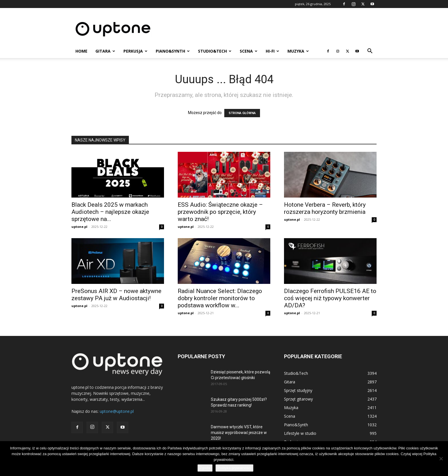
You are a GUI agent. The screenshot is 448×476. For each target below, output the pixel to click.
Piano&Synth (173, 51)
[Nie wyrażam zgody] (441, 459)
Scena (249, 51)
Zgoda (205, 468)
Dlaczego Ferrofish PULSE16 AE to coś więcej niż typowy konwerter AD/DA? (330, 298)
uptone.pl (79, 227)
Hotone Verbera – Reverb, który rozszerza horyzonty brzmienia (325, 208)
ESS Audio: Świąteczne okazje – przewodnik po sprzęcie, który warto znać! (220, 212)
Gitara (105, 51)
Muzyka (298, 51)
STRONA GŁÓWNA (242, 113)
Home (81, 51)
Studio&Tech (215, 51)
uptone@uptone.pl (117, 411)
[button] (370, 52)
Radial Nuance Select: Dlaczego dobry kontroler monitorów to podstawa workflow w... (220, 298)
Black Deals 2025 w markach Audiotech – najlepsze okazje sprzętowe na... (110, 212)
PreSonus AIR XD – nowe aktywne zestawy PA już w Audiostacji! (116, 295)
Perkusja (135, 51)
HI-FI (272, 51)
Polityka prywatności (235, 468)
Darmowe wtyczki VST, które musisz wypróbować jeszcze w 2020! (239, 433)
